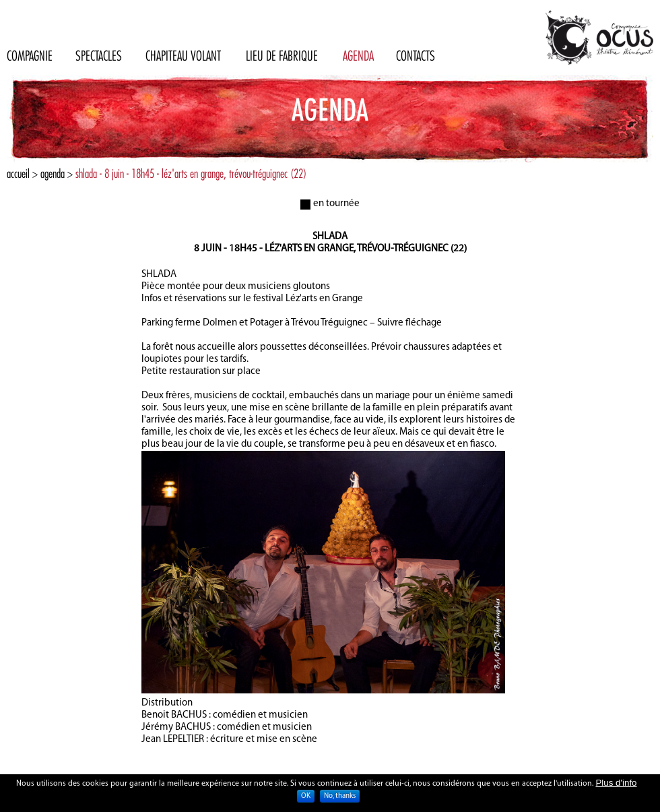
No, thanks (340, 800)
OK (306, 800)
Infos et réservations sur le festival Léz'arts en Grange (252, 299)
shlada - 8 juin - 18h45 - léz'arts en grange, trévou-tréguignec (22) (191, 174)
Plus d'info (616, 786)
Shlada (330, 237)
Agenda (53, 174)
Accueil (18, 174)
